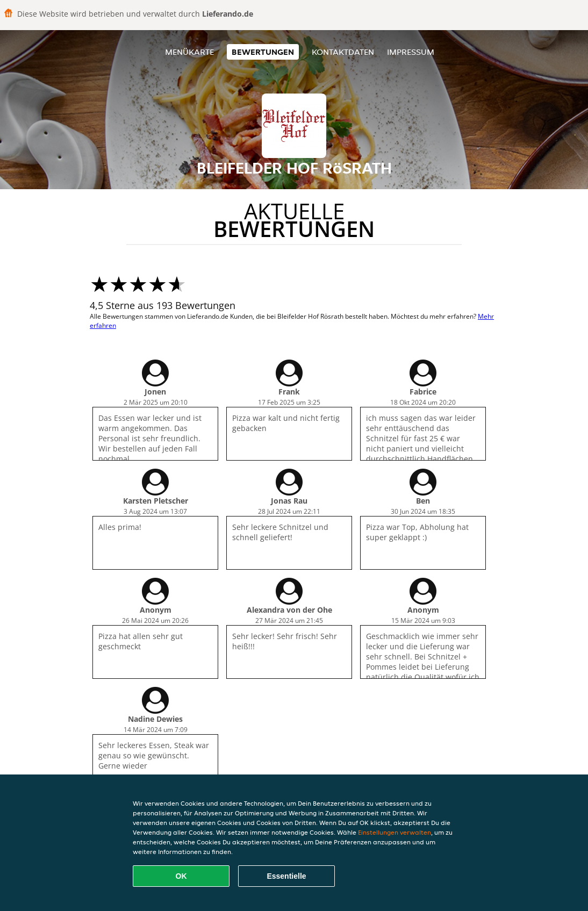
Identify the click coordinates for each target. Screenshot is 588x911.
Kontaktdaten (343, 52)
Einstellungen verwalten (395, 832)
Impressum (411, 52)
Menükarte (189, 52)
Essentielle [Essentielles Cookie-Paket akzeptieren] (286, 876)
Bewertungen (263, 52)
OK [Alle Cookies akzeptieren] (181, 876)
